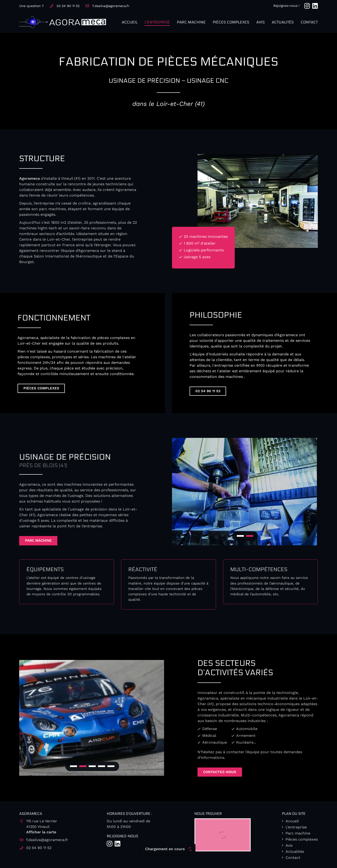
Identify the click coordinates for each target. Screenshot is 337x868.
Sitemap (207, 861)
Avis (260, 22)
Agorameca (29, 178)
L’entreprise (157, 22)
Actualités (283, 22)
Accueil (130, 22)
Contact (309, 22)
